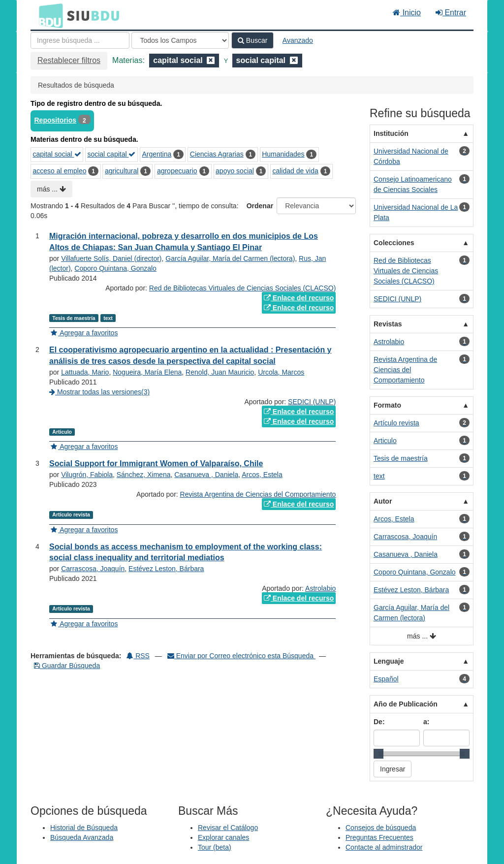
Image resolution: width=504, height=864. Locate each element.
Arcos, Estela (262, 475)
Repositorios (56, 120)
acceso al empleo (60, 171)
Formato (387, 405)
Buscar (252, 40)
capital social (57, 154)
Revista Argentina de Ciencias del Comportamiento (258, 494)
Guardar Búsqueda (67, 666)
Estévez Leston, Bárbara (166, 569)
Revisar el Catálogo (228, 828)
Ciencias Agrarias (217, 154)
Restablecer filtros (69, 60)
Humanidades (283, 154)
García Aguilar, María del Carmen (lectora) (230, 258)
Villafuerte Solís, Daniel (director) (111, 258)
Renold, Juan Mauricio (220, 372)
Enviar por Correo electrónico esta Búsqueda (241, 656)
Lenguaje (389, 661)
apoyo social (235, 171)
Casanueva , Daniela (206, 475)
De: (379, 722)
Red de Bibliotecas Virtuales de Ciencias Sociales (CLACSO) (242, 288)
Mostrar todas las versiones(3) (99, 392)
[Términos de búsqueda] (80, 40)
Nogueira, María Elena (147, 372)
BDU (48, 15)
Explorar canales (223, 837)
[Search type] (180, 40)
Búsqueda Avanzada (82, 837)
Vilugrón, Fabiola (87, 475)
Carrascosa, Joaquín (93, 569)
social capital (111, 154)
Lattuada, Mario (85, 372)
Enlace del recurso (299, 298)
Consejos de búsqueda (381, 828)
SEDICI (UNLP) (312, 402)
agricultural (122, 171)
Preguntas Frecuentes (379, 837)
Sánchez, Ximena (144, 475)
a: (426, 722)
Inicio (407, 13)
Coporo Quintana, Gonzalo (115, 268)
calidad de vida (295, 171)
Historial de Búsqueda (84, 828)
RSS (138, 656)
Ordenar (260, 206)
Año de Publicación (406, 704)
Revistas (388, 324)
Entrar (451, 13)
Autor (383, 501)
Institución (391, 133)
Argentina (157, 154)
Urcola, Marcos (281, 372)
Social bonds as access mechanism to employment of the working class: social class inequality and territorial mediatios (186, 552)
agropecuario (177, 171)
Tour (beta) (215, 847)
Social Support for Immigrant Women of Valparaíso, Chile (156, 464)
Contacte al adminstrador (384, 847)
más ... (51, 189)
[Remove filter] (211, 60)
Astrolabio (320, 588)
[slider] (378, 754)
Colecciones (394, 243)
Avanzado (298, 40)
